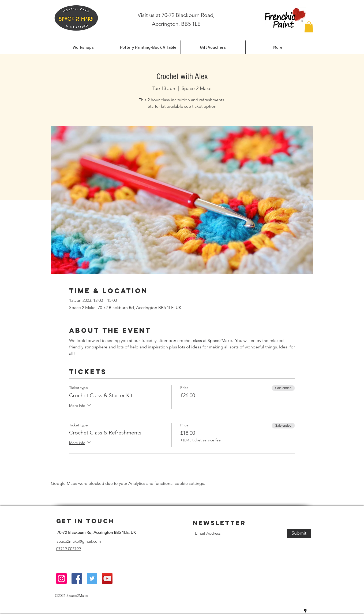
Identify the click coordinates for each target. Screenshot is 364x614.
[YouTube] (107, 578)
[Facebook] (77, 578)
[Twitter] (92, 578)
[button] (309, 27)
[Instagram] (61, 578)
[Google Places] (305, 611)
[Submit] (299, 533)
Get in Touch (85, 521)
